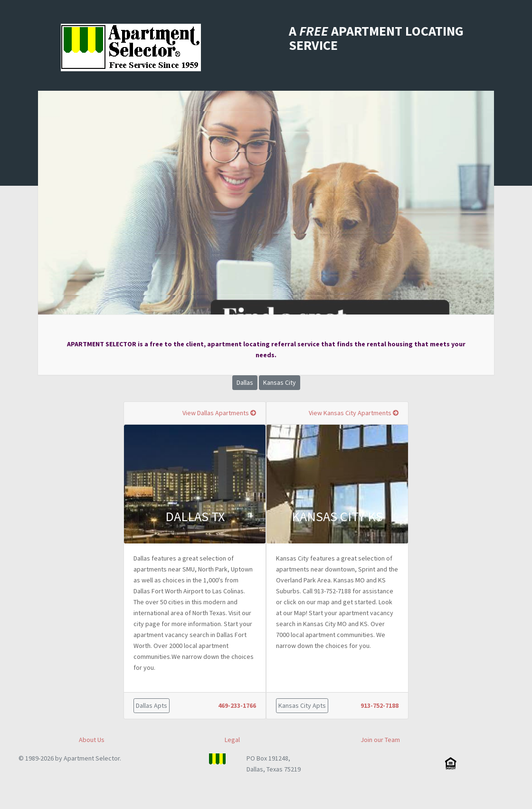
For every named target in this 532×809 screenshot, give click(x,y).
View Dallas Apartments (219, 413)
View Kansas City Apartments (354, 413)
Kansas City (280, 382)
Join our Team (380, 740)
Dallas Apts (152, 705)
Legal (232, 740)
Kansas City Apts (302, 705)
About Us (92, 740)
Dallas (245, 382)
